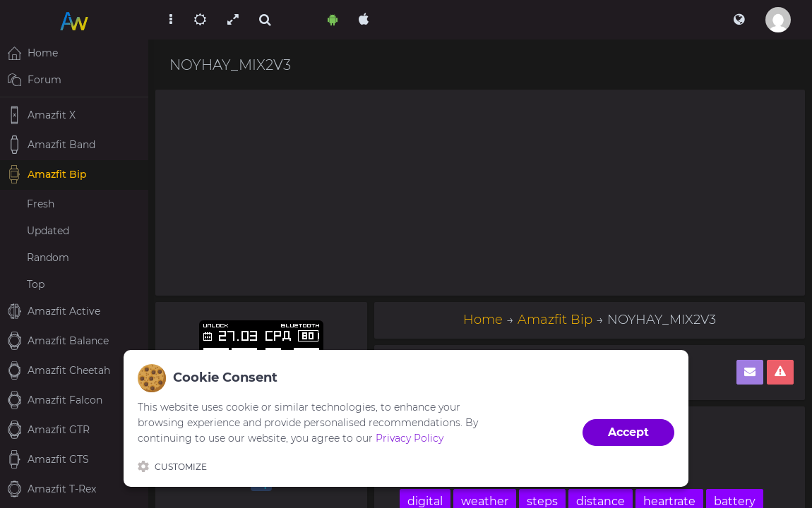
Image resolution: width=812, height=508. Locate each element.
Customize (172, 466)
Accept (628, 432)
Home (483, 320)
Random (48, 258)
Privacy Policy (410, 438)
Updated (48, 231)
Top (36, 284)
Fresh (41, 204)
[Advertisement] (480, 193)
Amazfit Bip (555, 320)
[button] (739, 20)
